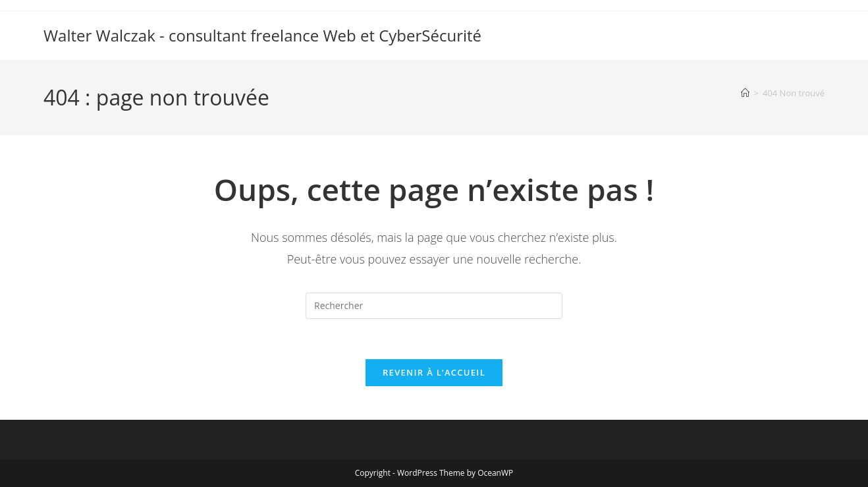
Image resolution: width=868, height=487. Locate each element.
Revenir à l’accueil (434, 372)
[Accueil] (745, 93)
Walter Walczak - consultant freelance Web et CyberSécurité (262, 35)
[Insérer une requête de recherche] (434, 306)
